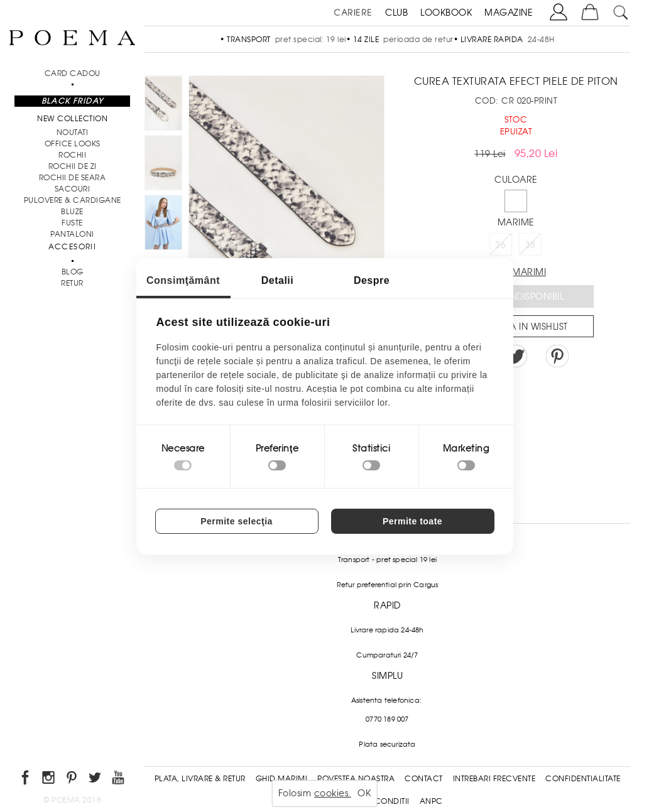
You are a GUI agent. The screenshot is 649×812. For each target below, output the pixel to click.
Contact (424, 779)
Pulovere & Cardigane (73, 200)
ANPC (431, 801)
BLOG (73, 272)
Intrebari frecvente (494, 779)
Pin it (557, 356)
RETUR (72, 283)
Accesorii (73, 247)
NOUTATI (73, 133)
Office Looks (73, 144)
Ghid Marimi (282, 779)
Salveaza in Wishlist (520, 327)
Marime (516, 222)
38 (531, 245)
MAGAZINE (509, 13)
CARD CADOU (73, 73)
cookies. (333, 793)
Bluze (72, 212)
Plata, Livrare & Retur (200, 779)
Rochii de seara (73, 178)
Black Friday (73, 101)
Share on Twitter (516, 356)
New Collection (72, 119)
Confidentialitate (583, 779)
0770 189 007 (387, 719)
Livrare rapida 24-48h (387, 630)
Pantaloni (72, 234)
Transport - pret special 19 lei (387, 560)
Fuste (72, 223)
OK (364, 793)
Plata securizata (387, 744)
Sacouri (73, 189)
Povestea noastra (356, 779)
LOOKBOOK (446, 13)
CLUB (396, 13)
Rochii (72, 155)
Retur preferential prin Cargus (388, 585)
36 (500, 245)
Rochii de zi (73, 166)
